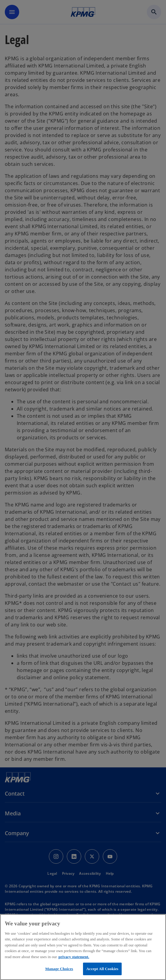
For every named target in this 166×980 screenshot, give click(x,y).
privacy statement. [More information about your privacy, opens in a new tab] (74, 957)
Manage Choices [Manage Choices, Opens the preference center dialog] (59, 969)
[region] (83, 947)
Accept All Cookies (102, 969)
